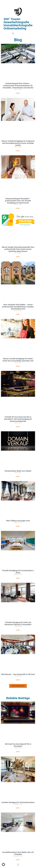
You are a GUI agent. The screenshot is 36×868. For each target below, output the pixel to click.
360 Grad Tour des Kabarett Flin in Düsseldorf (18, 745)
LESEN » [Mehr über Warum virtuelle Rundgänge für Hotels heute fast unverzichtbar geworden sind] (18, 366)
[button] (13, 33)
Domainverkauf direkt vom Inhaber (18, 471)
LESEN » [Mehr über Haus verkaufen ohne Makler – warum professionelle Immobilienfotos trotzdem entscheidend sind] (18, 314)
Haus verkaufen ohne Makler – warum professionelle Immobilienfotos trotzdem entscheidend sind (18, 307)
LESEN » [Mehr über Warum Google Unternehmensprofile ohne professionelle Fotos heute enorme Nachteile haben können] (18, 257)
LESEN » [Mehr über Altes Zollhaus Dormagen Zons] (18, 526)
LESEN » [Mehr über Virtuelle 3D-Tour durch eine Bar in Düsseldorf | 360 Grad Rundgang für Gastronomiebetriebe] (18, 427)
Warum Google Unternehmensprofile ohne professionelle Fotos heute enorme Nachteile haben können (18, 249)
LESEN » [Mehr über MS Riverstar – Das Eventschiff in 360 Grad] (18, 680)
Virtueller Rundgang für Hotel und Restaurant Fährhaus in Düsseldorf (18, 623)
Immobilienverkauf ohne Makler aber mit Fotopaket (18, 853)
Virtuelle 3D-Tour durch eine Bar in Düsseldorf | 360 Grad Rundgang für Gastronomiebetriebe (18, 419)
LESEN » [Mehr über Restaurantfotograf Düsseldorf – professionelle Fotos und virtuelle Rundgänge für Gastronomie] (18, 208)
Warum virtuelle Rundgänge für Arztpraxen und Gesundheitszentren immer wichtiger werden (18, 143)
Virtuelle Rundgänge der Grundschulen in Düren (18, 572)
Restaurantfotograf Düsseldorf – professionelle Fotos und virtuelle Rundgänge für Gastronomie (18, 201)
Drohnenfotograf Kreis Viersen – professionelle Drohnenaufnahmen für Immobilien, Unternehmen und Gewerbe (18, 85)
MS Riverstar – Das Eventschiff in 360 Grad (18, 674)
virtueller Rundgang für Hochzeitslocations (18, 802)
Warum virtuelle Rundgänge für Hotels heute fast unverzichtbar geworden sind (18, 360)
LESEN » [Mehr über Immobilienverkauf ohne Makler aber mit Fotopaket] (18, 860)
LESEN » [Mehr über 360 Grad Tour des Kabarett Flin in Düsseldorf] (18, 752)
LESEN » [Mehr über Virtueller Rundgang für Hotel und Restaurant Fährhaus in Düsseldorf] (18, 630)
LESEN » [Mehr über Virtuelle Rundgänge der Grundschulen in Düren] (18, 578)
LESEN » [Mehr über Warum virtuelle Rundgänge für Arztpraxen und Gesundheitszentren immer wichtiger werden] (18, 151)
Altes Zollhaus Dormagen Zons (18, 521)
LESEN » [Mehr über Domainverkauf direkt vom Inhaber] (18, 477)
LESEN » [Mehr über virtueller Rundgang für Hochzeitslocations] (18, 808)
